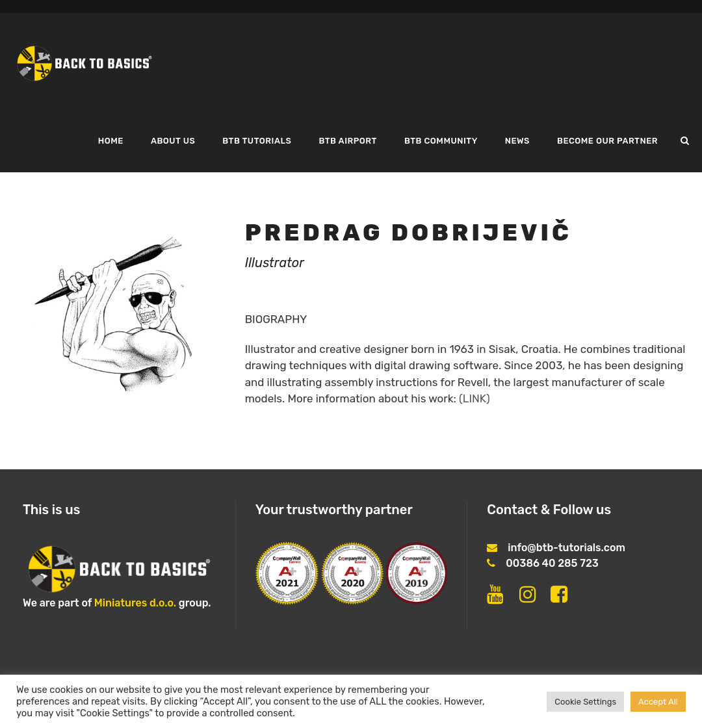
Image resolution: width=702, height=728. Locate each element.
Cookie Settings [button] (585, 702)
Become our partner (607, 141)
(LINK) (474, 398)
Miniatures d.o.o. (135, 603)
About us (173, 141)
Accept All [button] (658, 702)
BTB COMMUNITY (441, 141)
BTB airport (347, 141)
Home (111, 141)
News (517, 141)
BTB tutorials (257, 141)
